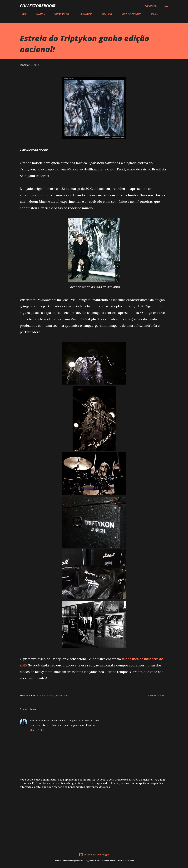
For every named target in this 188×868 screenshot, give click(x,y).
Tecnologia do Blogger (94, 855)
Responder (37, 730)
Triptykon (62, 695)
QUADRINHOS (62, 14)
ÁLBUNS (40, 14)
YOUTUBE (107, 14)
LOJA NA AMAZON (132, 14)
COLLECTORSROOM (38, 6)
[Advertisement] (94, 816)
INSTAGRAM (86, 14)
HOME (23, 14)
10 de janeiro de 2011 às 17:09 (82, 721)
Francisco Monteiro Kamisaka (46, 721)
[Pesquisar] (151, 6)
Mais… (155, 14)
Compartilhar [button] (156, 695)
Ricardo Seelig (45, 695)
